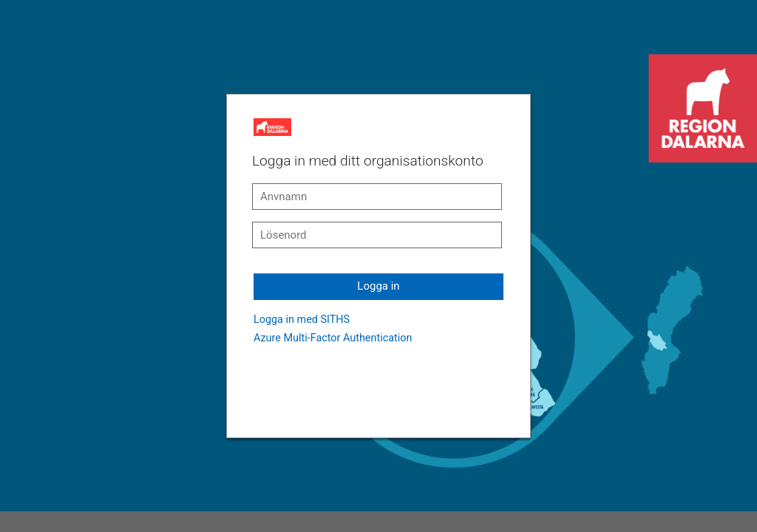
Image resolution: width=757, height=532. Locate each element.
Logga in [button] (378, 286)
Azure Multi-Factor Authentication (333, 338)
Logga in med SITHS (302, 320)
